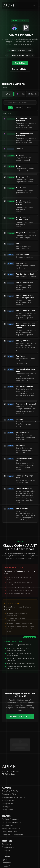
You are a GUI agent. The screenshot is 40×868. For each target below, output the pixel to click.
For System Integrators (11, 810)
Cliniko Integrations (10, 819)
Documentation (8, 835)
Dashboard (6, 850)
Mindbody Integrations (11, 816)
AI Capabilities (7, 791)
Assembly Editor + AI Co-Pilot (14, 785)
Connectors (7, 838)
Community (6, 832)
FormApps (6, 794)
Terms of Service (9, 860)
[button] (34, 5)
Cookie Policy (7, 857)
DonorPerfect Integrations (12, 822)
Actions (28, 107)
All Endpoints (8, 94)
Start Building (20, 63)
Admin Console (8, 788)
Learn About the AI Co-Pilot (20, 716)
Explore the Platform (20, 69)
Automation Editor (9, 782)
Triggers (18, 107)
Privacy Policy (8, 854)
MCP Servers (7, 797)
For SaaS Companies (10, 807)
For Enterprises (8, 813)
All (10, 107)
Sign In (5, 847)
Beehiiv (21, 94)
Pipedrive (33, 94)
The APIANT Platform (11, 779)
